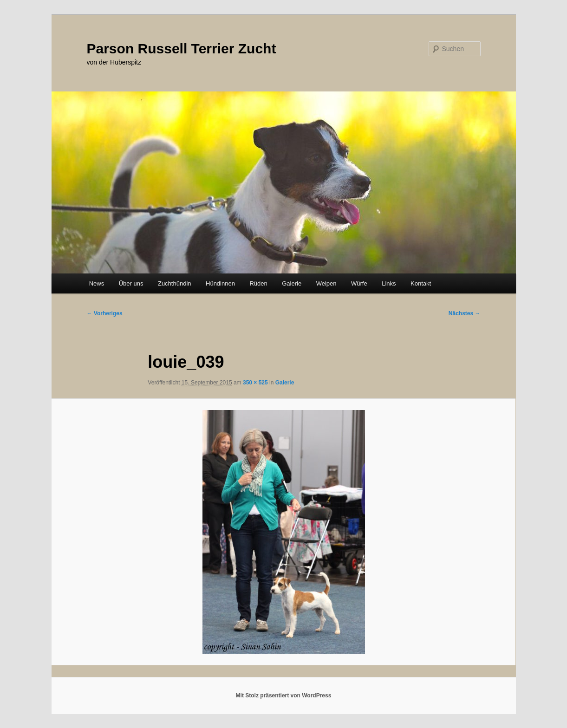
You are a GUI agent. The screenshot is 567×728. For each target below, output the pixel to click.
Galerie (292, 283)
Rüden (258, 283)
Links (389, 283)
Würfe (359, 283)
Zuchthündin (175, 283)
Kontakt (421, 283)
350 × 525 (255, 383)
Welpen (326, 283)
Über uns (131, 283)
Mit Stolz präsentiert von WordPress (284, 695)
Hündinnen (220, 283)
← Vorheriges (105, 313)
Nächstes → (465, 313)
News (97, 283)
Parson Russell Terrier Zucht (182, 49)
